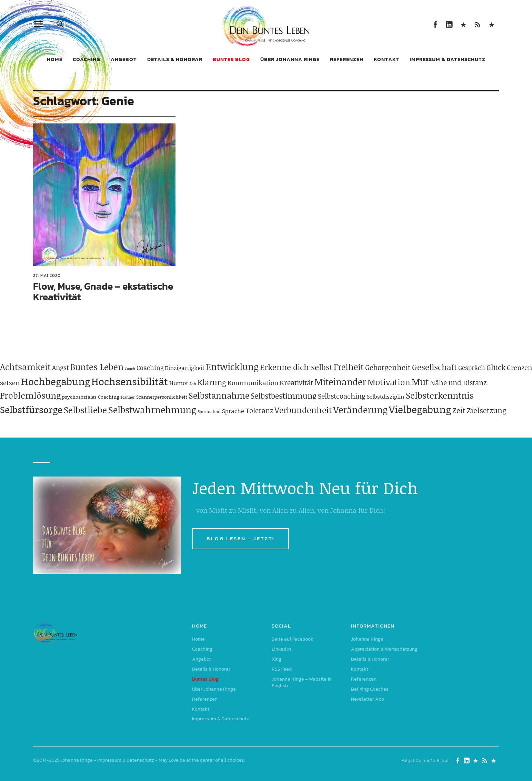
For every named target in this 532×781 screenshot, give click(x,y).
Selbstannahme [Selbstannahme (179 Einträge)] (219, 395)
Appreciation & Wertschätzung (384, 649)
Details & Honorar (175, 59)
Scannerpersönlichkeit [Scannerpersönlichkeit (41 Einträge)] (162, 397)
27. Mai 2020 (47, 276)
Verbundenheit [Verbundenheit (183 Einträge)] (303, 410)
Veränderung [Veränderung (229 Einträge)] (360, 410)
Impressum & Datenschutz (448, 59)
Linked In (449, 24)
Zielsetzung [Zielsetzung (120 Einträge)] (486, 410)
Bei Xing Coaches (370, 689)
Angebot (124, 59)
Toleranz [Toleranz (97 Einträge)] (259, 410)
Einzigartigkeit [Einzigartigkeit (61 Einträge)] (185, 368)
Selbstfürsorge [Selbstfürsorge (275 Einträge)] (31, 409)
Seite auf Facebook (435, 24)
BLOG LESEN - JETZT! (240, 538)
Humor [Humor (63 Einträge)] (179, 383)
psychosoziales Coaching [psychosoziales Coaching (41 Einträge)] (91, 397)
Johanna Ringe (367, 639)
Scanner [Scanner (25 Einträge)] (128, 397)
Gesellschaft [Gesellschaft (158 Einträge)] (434, 367)
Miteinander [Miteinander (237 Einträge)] (340, 382)
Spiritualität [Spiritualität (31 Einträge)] (209, 412)
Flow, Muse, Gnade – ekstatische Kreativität (103, 292)
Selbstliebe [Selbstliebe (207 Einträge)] (85, 410)
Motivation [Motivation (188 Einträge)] (389, 382)
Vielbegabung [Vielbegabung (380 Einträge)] (420, 409)
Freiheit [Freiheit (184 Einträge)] (349, 367)
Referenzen (347, 59)
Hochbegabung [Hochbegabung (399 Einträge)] (56, 381)
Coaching (87, 59)
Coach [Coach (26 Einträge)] (130, 369)
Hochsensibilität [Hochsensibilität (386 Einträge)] (130, 381)
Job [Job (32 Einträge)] (193, 384)
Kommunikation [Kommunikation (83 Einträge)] (253, 383)
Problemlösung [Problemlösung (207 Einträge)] (30, 395)
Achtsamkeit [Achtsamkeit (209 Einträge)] (25, 367)
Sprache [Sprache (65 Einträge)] (233, 411)
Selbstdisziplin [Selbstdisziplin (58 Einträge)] (386, 396)
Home (55, 59)
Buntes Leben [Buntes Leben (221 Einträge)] (97, 367)
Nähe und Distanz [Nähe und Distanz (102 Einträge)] (458, 382)
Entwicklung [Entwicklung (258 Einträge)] (232, 367)
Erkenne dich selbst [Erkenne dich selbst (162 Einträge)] (296, 367)
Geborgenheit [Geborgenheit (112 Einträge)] (388, 367)
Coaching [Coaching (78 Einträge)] (150, 368)
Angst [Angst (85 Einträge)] (61, 367)
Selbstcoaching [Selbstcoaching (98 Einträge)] (342, 396)
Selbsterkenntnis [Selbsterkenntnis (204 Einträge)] (440, 395)
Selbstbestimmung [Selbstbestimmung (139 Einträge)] (284, 396)
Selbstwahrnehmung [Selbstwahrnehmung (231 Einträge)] (152, 410)
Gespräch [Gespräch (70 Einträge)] (472, 368)
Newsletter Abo (368, 699)
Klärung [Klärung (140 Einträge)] (212, 382)
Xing (464, 24)
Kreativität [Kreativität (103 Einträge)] (296, 382)
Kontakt (387, 59)
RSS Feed (478, 24)
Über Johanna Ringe (290, 59)
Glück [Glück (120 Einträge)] (496, 367)
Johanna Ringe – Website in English (492, 24)
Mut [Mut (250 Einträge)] (420, 382)
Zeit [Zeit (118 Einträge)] (459, 410)
